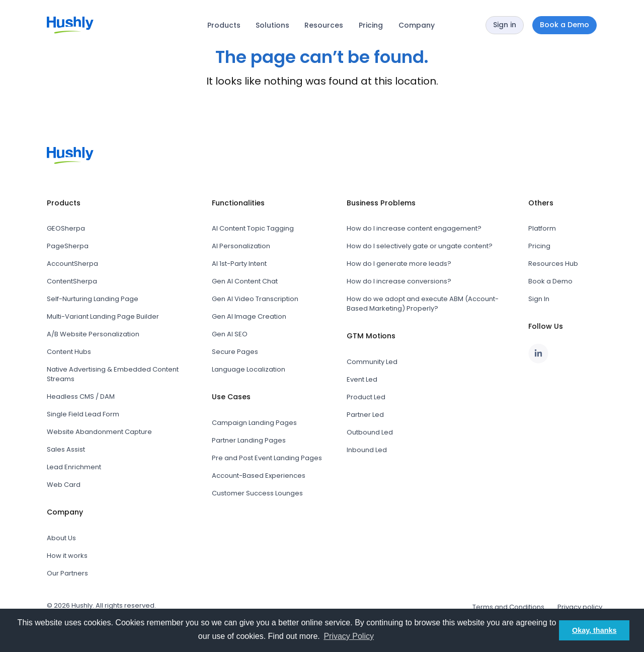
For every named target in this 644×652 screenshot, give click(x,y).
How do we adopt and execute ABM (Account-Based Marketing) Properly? (423, 304)
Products (224, 25)
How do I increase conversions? (399, 281)
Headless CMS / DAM (81, 396)
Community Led (372, 362)
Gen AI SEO (230, 334)
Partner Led (365, 415)
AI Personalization (241, 246)
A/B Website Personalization (93, 334)
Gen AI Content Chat (245, 281)
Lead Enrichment (74, 467)
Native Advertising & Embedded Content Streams (113, 374)
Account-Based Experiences (259, 476)
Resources (324, 25)
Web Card (64, 485)
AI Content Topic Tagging (253, 228)
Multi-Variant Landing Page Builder (103, 316)
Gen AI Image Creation (249, 316)
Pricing (371, 25)
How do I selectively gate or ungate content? (420, 246)
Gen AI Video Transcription (255, 299)
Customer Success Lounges (257, 493)
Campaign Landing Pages (254, 423)
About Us (61, 538)
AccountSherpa (72, 264)
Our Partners (67, 573)
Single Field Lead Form (83, 414)
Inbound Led (367, 450)
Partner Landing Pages (249, 440)
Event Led (362, 379)
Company (417, 25)
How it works (67, 556)
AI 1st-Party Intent (239, 264)
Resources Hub (553, 264)
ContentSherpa (72, 281)
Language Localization (249, 369)
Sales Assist (66, 449)
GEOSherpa (66, 228)
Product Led (366, 397)
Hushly (82, 605)
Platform (542, 228)
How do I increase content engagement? (414, 228)
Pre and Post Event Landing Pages (267, 458)
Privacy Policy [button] (349, 636)
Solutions (272, 25)
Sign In (539, 299)
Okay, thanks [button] (594, 630)
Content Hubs (69, 352)
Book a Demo (550, 281)
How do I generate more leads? (399, 264)
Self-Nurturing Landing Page (93, 299)
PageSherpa (68, 246)
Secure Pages (235, 352)
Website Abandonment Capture (99, 432)
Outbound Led (370, 432)
